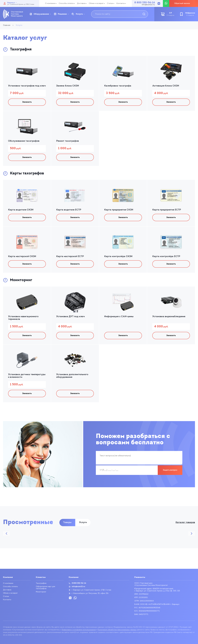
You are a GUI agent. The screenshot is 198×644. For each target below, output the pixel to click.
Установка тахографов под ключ (27, 86)
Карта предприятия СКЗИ (119, 210)
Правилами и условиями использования (79, 630)
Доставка (81, 4)
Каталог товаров (185, 524)
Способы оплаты (66, 4)
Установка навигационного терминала (23, 319)
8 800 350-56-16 (145, 3)
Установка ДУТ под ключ (70, 318)
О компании (50, 4)
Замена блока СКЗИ (68, 86)
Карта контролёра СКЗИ (118, 257)
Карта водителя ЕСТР (69, 210)
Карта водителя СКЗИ (21, 210)
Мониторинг (41, 592)
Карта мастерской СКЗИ (22, 257)
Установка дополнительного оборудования (72, 377)
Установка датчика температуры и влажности (27, 377)
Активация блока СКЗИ (166, 86)
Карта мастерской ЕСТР (70, 257)
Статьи (110, 4)
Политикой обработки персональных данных (117, 630)
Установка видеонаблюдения (169, 318)
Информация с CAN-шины (119, 318)
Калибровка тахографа (118, 86)
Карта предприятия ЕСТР (167, 210)
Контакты (121, 4)
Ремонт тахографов (67, 141)
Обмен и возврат (96, 4)
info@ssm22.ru (148, 5)
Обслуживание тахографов (24, 141)
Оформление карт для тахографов (45, 588)
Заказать (27, 102)
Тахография (41, 583)
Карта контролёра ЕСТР (166, 257)
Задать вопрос (170, 472)
